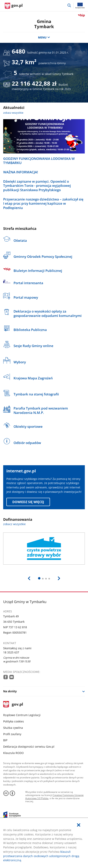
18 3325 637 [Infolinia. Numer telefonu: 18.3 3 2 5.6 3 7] (11, 652)
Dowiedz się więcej (28, 502)
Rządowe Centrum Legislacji (22, 715)
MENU (44, 37)
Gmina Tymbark (44, 24)
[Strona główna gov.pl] (14, 6)
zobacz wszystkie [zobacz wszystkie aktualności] (13, 113)
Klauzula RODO (13, 753)
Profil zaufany (12, 734)
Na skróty (10, 691)
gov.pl (13, 704)
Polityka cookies (14, 721)
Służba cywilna (13, 728)
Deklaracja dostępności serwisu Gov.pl (29, 747)
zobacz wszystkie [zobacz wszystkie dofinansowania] (14, 524)
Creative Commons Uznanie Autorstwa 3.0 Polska (54, 797)
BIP (5, 740)
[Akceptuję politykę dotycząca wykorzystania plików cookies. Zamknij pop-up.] (79, 825)
